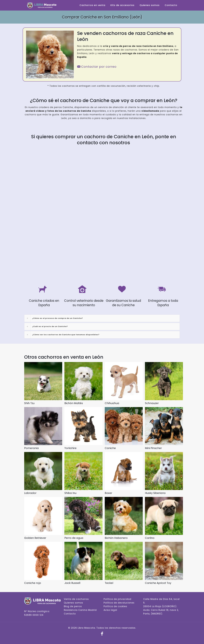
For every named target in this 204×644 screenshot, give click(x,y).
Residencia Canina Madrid (80, 610)
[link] (102, 318)
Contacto (70, 614)
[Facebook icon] (102, 634)
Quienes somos (73, 603)
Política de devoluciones (119, 603)
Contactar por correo (97, 67)
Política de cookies (115, 606)
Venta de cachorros (76, 599)
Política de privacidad (117, 599)
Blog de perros (73, 606)
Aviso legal (110, 610)
